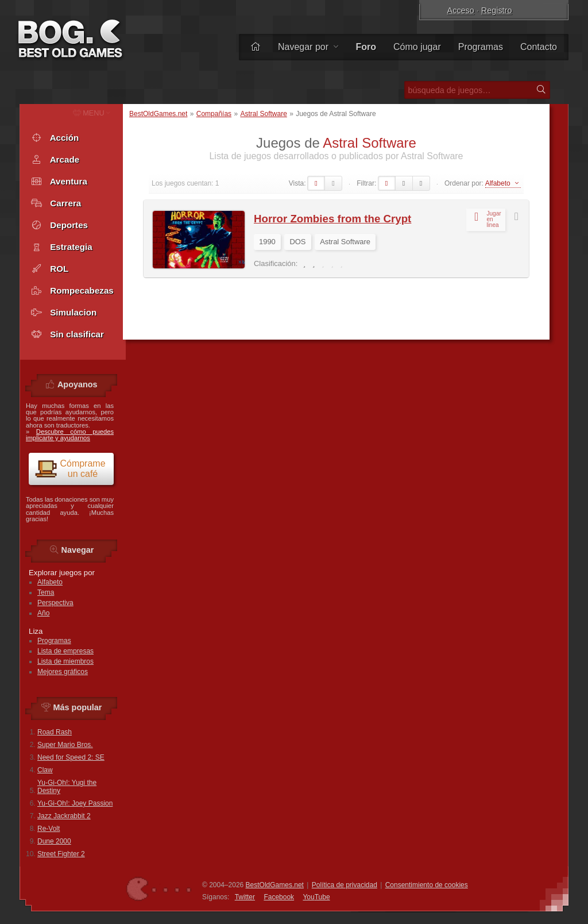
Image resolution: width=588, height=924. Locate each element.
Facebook (279, 897)
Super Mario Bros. (65, 745)
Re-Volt (49, 829)
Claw (45, 770)
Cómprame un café (70, 469)
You (316, 897)
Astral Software (263, 114)
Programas (481, 47)
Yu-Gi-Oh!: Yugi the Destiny (67, 787)
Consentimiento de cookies (427, 885)
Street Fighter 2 (61, 854)
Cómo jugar (417, 47)
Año (43, 613)
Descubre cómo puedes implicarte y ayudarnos (70, 435)
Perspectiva (55, 603)
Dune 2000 (54, 841)
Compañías (214, 114)
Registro (497, 10)
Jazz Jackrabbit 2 (64, 816)
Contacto (539, 47)
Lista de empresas (65, 651)
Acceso (461, 10)
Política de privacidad (345, 885)
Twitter (245, 897)
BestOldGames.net (158, 114)
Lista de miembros (65, 661)
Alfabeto (50, 582)
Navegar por (308, 47)
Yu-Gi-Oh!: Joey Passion (75, 803)
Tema (46, 592)
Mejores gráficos (63, 672)
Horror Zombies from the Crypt (332, 219)
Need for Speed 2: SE (71, 757)
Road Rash (55, 732)
